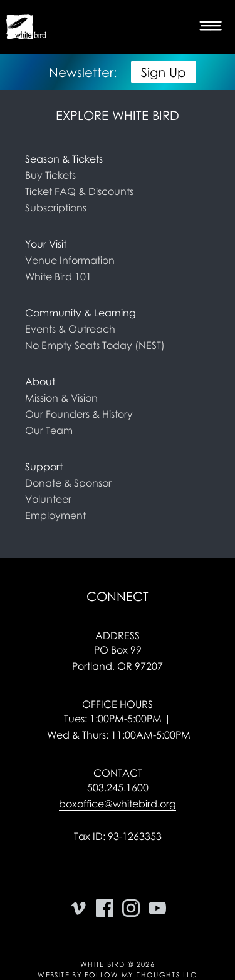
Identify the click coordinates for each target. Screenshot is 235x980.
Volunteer (48, 499)
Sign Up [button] (164, 72)
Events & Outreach (70, 329)
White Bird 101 (58, 276)
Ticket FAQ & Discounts (79, 191)
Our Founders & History (79, 414)
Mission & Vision (61, 398)
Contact (118, 773)
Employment (55, 515)
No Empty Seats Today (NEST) (95, 345)
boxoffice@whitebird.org (118, 804)
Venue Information (70, 260)
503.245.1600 (118, 787)
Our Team (49, 430)
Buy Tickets (50, 175)
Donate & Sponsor (68, 483)
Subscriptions (56, 208)
